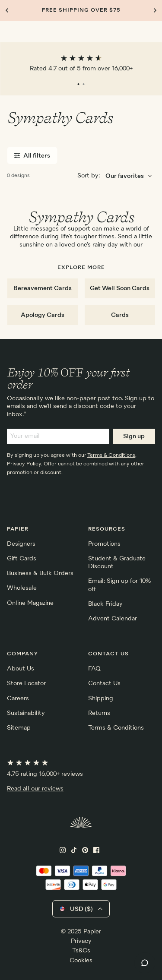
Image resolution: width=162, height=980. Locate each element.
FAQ (94, 669)
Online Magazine (30, 603)
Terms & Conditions (111, 455)
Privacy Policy (24, 464)
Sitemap (19, 728)
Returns (99, 713)
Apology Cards (43, 315)
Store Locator (26, 683)
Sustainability (26, 713)
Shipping (101, 699)
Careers (18, 699)
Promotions (104, 544)
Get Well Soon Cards (120, 288)
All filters (32, 156)
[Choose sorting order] (128, 176)
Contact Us (104, 683)
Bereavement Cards (43, 288)
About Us (21, 669)
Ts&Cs (81, 951)
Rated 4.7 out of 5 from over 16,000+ (81, 69)
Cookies (81, 961)
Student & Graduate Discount (117, 563)
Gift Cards (22, 559)
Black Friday (105, 604)
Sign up (134, 436)
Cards (120, 315)
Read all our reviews (35, 789)
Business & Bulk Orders (40, 573)
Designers (21, 544)
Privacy (81, 941)
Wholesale (22, 588)
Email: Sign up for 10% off (119, 585)
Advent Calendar (113, 619)
